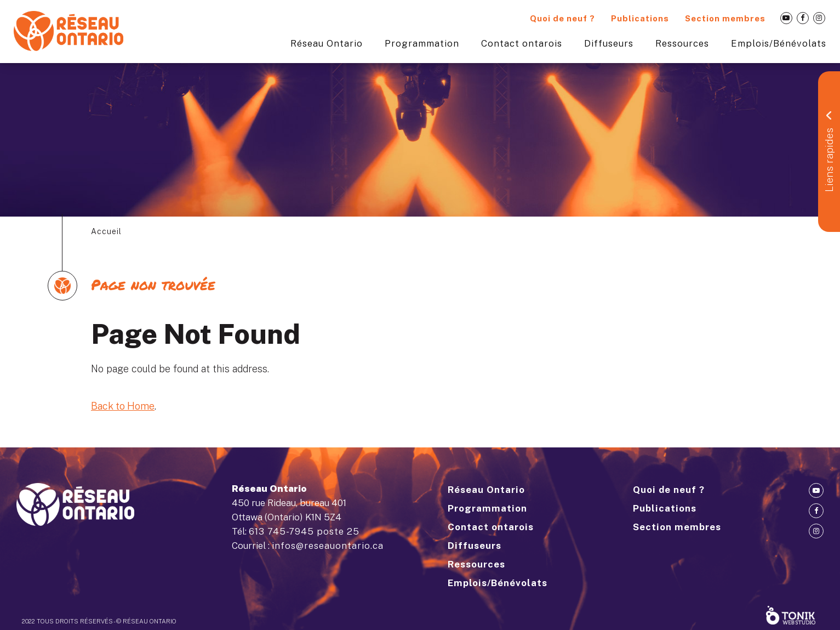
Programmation (422, 43)
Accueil (106, 231)
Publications (640, 18)
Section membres (725, 18)
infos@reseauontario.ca (328, 546)
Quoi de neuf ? (562, 18)
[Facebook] (803, 18)
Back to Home (123, 406)
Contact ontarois (522, 43)
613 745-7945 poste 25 (304, 531)
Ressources (682, 43)
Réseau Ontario (327, 43)
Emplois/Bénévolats (779, 43)
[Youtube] (786, 18)
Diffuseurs (609, 43)
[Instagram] (819, 18)
